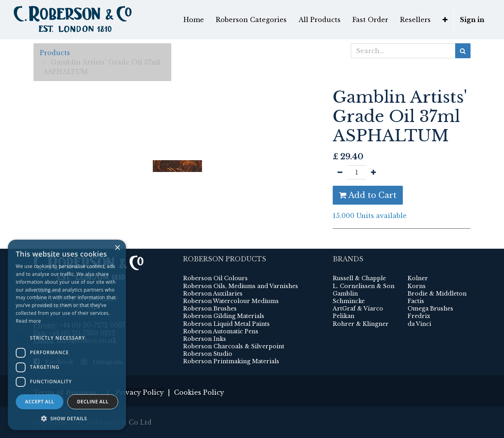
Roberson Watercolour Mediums (231, 301)
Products (55, 53)
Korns (417, 286)
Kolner (418, 278)
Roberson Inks (205, 339)
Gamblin (345, 294)
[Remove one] (340, 172)
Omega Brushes (430, 309)
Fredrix (419, 316)
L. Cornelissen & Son (364, 286)
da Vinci (419, 324)
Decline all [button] (93, 402)
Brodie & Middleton (437, 294)
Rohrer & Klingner (361, 324)
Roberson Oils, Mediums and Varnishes (241, 286)
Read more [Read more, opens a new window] (28, 321)
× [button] (117, 248)
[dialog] (67, 335)
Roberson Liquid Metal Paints (226, 324)
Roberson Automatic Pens (221, 331)
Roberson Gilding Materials (224, 316)
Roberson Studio (208, 354)
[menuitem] (194, 20)
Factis (416, 301)
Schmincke (349, 301)
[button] (445, 20)
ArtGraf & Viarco (358, 309)
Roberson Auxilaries (213, 294)
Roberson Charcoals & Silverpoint (234, 346)
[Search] (463, 51)
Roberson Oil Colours (215, 278)
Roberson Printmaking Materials (231, 361)
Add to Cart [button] (368, 195)
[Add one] (373, 172)
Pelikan (344, 316)
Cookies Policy (199, 392)
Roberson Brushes (210, 309)
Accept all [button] (40, 402)
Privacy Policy (140, 392)
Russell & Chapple (359, 278)
